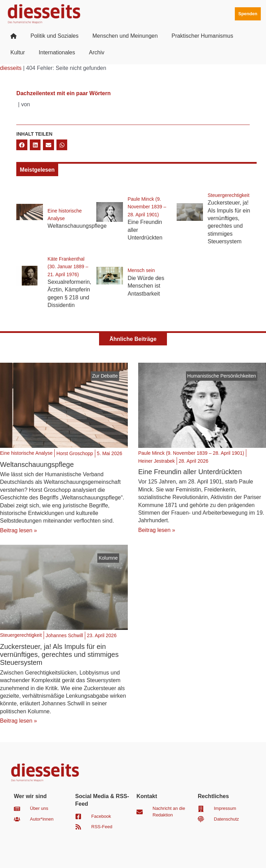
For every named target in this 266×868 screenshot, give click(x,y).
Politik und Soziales (55, 36)
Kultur (18, 52)
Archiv (97, 52)
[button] (22, 145)
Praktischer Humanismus (202, 36)
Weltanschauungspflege (77, 226)
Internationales (57, 52)
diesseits (11, 68)
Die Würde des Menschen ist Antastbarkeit (146, 286)
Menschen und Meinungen (125, 36)
